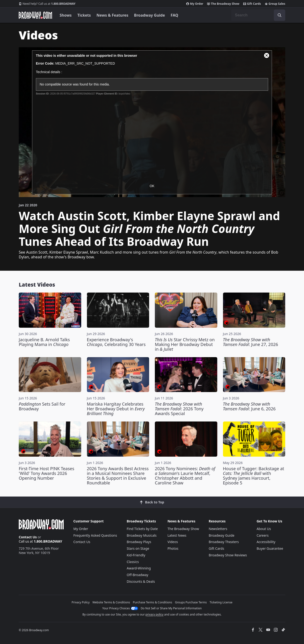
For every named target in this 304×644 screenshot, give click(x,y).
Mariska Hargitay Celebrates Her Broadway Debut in (116, 409)
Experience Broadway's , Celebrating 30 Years (116, 342)
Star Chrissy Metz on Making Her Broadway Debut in (185, 344)
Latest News (177, 535)
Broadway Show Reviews (228, 555)
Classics (133, 562)
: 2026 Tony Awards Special (179, 409)
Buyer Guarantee (270, 548)
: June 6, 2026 (249, 406)
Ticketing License (221, 602)
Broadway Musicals (142, 535)
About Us (264, 529)
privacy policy (154, 614)
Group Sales (275, 4)
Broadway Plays (139, 542)
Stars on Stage (138, 548)
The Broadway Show (223, 4)
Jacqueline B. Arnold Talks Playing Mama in (44, 342)
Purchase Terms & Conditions (153, 602)
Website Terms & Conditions (111, 602)
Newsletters (218, 529)
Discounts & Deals (141, 581)
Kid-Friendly (136, 555)
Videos (173, 542)
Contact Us (28, 537)
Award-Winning (139, 568)
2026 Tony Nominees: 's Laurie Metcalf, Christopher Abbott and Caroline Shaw (185, 476)
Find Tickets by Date (142, 529)
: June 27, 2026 (251, 342)
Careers (262, 535)
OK (152, 186)
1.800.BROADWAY (47, 4)
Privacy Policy (81, 602)
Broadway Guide (149, 15)
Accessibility (266, 542)
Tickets (84, 15)
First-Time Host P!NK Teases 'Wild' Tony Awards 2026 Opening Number (47, 473)
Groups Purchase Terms (191, 602)
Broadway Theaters (224, 542)
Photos (173, 548)
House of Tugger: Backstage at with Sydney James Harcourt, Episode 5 (254, 476)
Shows (66, 15)
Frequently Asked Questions (95, 535)
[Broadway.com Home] (35, 15)
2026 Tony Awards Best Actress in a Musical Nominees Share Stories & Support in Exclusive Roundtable (118, 476)
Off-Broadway (138, 575)
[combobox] (258, 15)
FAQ (175, 15)
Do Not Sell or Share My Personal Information (171, 608)
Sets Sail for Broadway (42, 406)
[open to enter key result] (280, 15)
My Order (195, 4)
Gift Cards (252, 4)
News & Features (112, 15)
